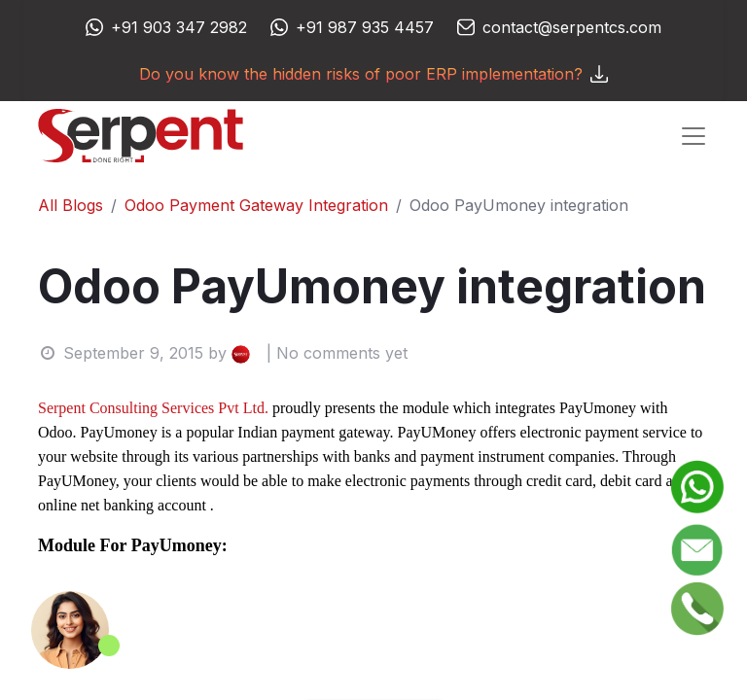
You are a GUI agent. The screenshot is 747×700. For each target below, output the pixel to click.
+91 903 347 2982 (179, 27)
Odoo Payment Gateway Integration (256, 205)
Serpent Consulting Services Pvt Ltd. (153, 408)
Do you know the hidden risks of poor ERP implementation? (373, 74)
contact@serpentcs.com (572, 27)
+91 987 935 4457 (365, 27)
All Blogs (71, 205)
